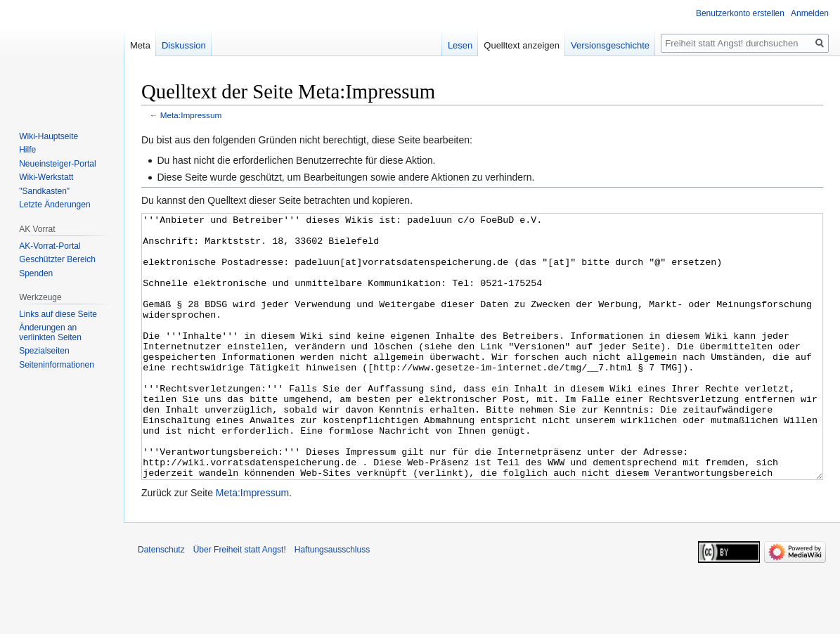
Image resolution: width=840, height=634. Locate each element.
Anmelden (810, 13)
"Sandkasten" (44, 191)
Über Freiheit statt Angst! (240, 602)
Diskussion (184, 45)
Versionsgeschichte (610, 45)
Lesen (460, 45)
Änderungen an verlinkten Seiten (50, 332)
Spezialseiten (44, 351)
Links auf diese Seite (58, 314)
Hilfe (27, 150)
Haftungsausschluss (332, 602)
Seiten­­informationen (57, 365)
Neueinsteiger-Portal (57, 164)
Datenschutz (161, 602)
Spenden (36, 273)
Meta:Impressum (191, 115)
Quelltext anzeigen (522, 45)
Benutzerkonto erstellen (740, 13)
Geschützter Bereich (57, 259)
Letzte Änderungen (54, 205)
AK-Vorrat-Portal (50, 246)
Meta (140, 45)
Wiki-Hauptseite (49, 136)
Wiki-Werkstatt (46, 177)
